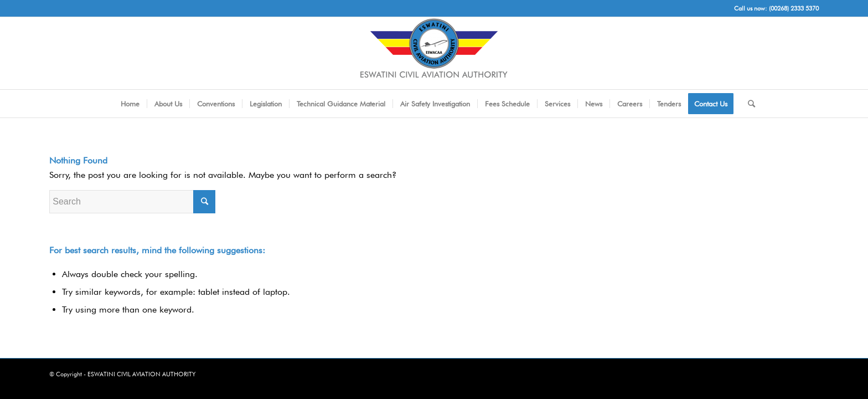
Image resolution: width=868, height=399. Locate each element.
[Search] (748, 104)
